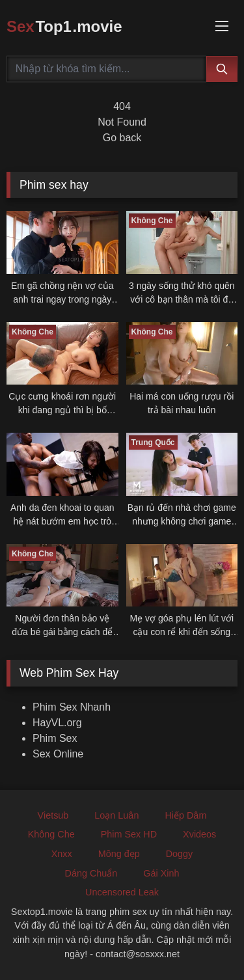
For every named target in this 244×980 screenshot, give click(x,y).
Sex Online (58, 754)
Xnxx (62, 854)
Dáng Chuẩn (91, 873)
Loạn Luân (116, 815)
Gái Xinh (161, 873)
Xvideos (199, 834)
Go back (122, 138)
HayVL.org (57, 723)
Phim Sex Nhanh (72, 707)
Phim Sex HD (129, 834)
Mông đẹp (119, 854)
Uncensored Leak (122, 892)
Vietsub (53, 815)
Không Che (51, 834)
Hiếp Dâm (185, 815)
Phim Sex (55, 738)
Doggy (180, 854)
